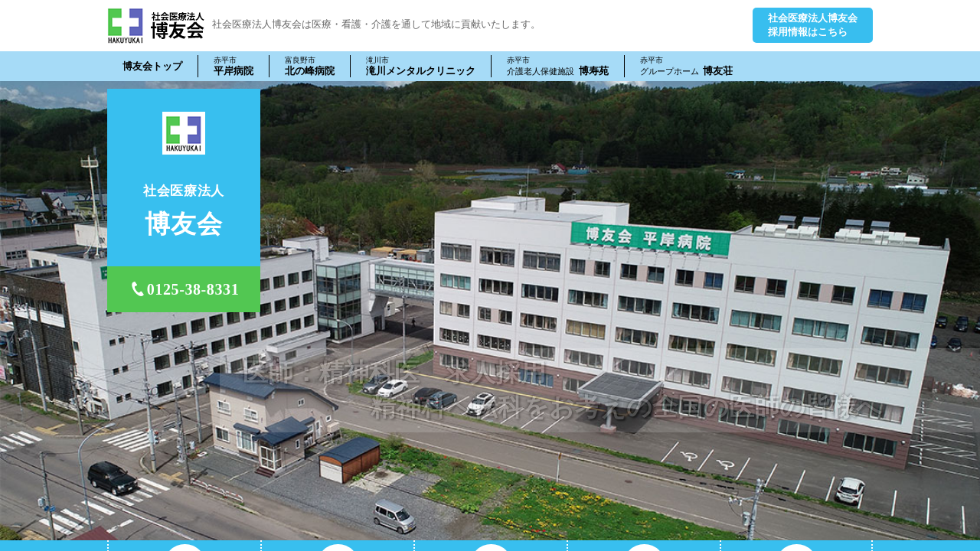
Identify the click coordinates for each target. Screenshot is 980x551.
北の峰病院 (310, 66)
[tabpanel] (490, 311)
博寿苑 (558, 66)
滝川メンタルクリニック (421, 66)
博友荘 (687, 66)
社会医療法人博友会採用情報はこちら (813, 25)
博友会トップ (152, 66)
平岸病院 (234, 66)
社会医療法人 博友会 (156, 26)
